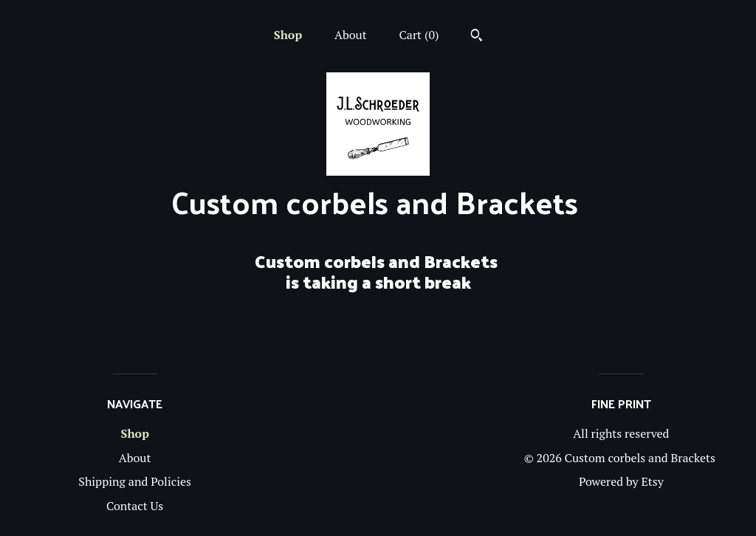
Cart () (419, 35)
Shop (288, 35)
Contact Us (135, 506)
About (351, 35)
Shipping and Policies (135, 481)
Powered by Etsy (621, 481)
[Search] (477, 37)
